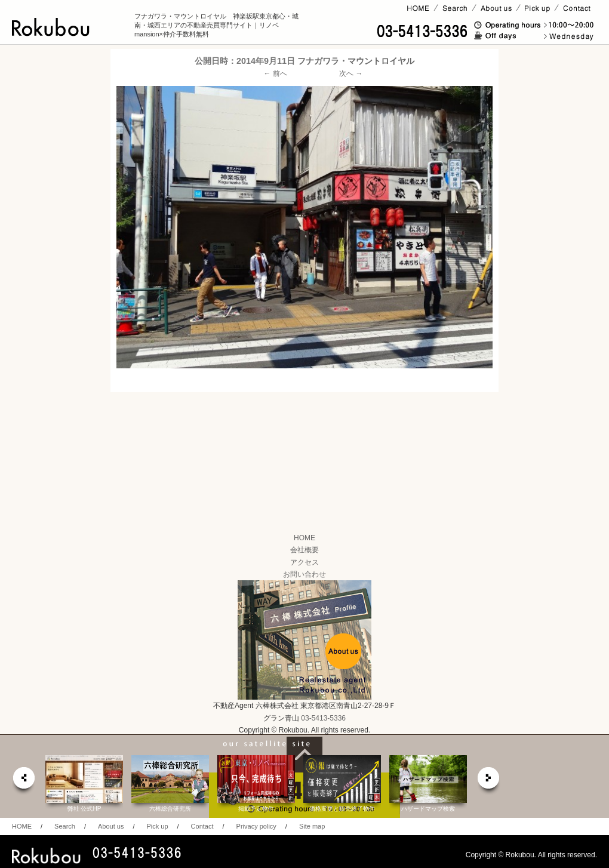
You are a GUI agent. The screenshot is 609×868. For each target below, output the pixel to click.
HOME (304, 538)
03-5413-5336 (323, 718)
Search (65, 826)
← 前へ (276, 73)
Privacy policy (256, 826)
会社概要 (304, 550)
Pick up (157, 826)
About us (111, 826)
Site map (312, 826)
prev (23, 781)
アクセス (304, 562)
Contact (202, 826)
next (489, 781)
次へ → (351, 73)
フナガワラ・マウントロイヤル (356, 61)
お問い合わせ (304, 574)
